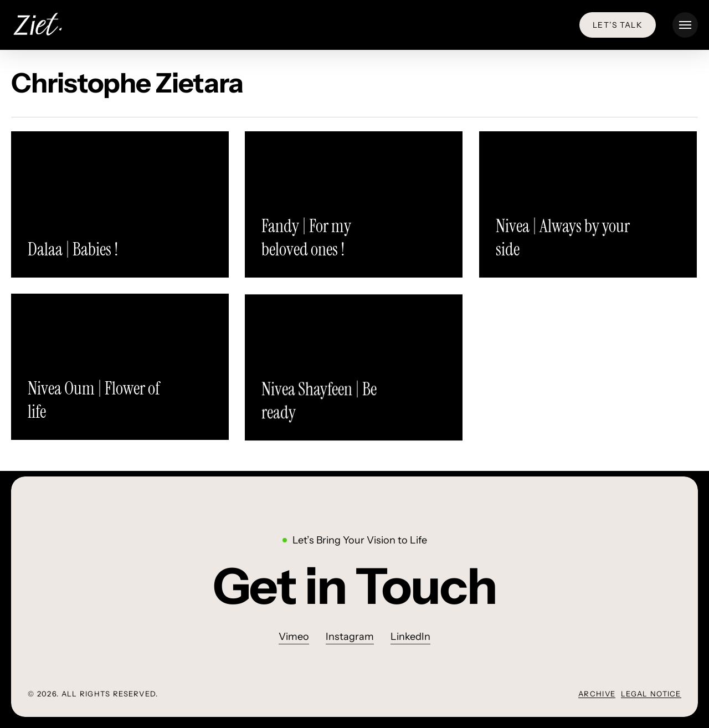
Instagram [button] (350, 637)
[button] (685, 25)
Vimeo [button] (294, 637)
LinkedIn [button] (410, 637)
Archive (597, 694)
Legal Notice (651, 694)
